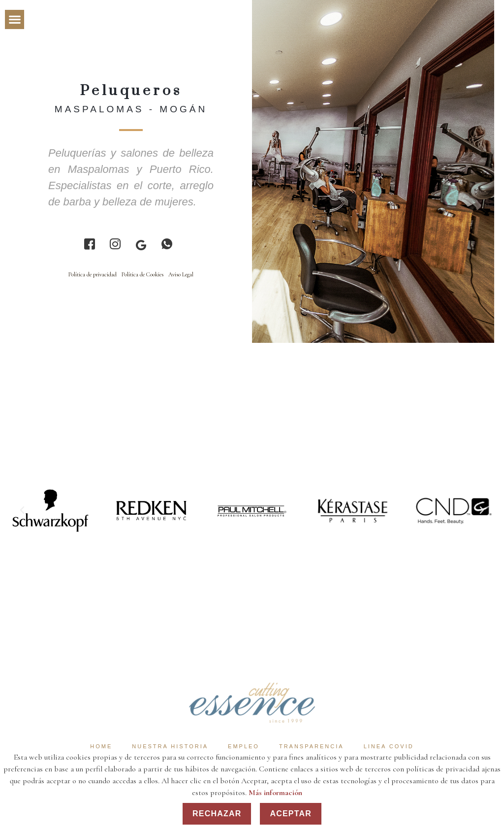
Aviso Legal (181, 274)
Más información (275, 793)
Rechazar (217, 814)
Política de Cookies (142, 274)
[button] (15, 19)
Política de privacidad (93, 274)
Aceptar (291, 814)
